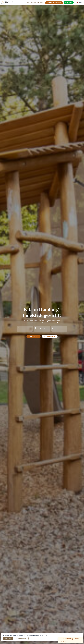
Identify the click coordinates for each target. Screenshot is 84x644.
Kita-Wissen (40, 3)
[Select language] (79, 3)
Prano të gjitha (8, 638)
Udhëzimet (33, 3)
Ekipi (28, 3)
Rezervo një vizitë (34, 336)
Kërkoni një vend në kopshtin (54, 3)
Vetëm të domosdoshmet (21, 638)
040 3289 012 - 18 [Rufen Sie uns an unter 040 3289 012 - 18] (50, 336)
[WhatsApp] (69, 3)
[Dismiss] (81, 639)
